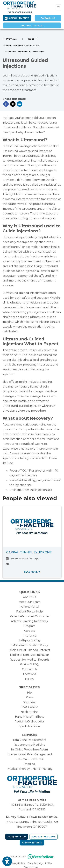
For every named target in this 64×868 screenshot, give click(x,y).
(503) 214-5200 (17, 837)
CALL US (48, 18)
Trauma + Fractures (29, 759)
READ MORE (32, 572)
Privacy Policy (17, 863)
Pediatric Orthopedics (29, 722)
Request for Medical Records (30, 660)
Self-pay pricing (29, 640)
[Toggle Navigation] (58, 7)
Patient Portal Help (30, 612)
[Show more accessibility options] (7, 862)
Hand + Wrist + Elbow (30, 717)
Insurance (30, 636)
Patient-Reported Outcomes (30, 616)
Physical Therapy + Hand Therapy (30, 769)
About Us (29, 597)
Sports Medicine (30, 726)
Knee (30, 697)
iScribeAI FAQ (29, 664)
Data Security (35, 863)
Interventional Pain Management (29, 754)
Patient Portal (32, 25)
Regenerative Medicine (30, 745)
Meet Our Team (30, 602)
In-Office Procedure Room (29, 750)
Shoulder (30, 702)
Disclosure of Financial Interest (29, 650)
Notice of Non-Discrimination (30, 655)
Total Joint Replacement (30, 740)
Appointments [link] (17, 18)
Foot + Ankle (29, 707)
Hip (29, 693)
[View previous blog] (10, 39)
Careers (29, 631)
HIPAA (29, 679)
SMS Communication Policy (29, 645)
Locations (29, 674)
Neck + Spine (30, 712)
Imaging (30, 764)
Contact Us (30, 669)
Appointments (32, 843)
